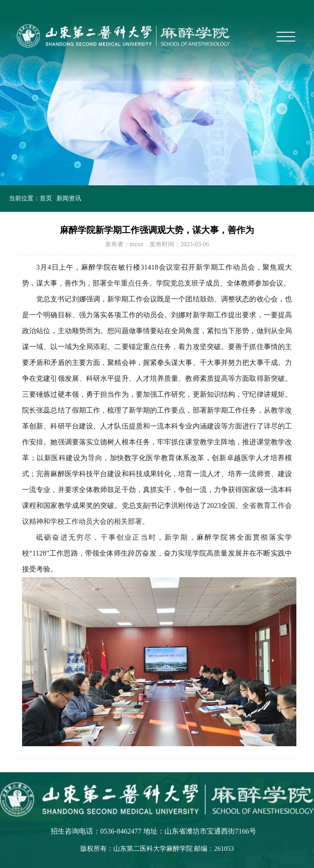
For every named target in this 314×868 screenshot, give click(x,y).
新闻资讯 (69, 198)
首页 (46, 198)
